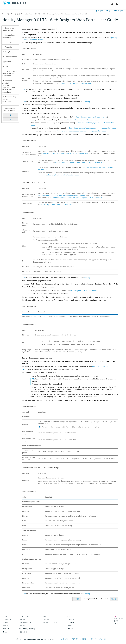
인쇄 (110, 11)
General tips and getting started (10, 29)
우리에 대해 (7, 619)
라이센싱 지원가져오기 (51, 622)
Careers (6, 629)
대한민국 (118, 619)
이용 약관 (65, 639)
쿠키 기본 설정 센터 (98, 639)
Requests (7, 42)
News (5, 632)
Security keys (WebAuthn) (9, 36)
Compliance (8, 52)
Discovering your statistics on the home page (10, 73)
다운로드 (101, 11)
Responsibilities (10, 57)
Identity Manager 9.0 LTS (32, 14)
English (117, 623)
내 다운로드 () (120, 11)
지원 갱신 (47, 619)
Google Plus (71, 622)
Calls (6, 66)
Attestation (8, 47)
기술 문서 (16, 14)
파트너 (6, 622)
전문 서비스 (23, 632)
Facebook (70, 619)
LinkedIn (70, 629)
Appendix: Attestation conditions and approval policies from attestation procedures (9, 86)
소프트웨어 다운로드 (26, 622)
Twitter (69, 626)
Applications (7, 62)
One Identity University (27, 629)
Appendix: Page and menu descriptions (10, 99)
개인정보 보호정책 (80, 639)
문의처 (6, 626)
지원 (8, 14)
